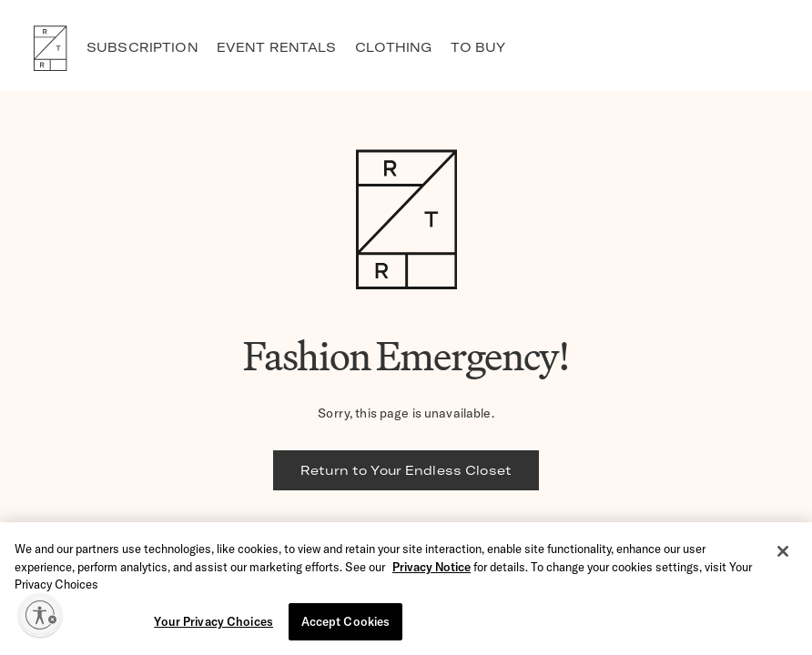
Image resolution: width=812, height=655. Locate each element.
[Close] (783, 553)
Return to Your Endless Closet (406, 470)
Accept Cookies (346, 622)
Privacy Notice (431, 568)
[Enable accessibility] (40, 615)
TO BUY (478, 47)
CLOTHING (394, 47)
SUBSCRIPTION (142, 47)
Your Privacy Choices (213, 622)
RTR (50, 48)
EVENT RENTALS (277, 47)
